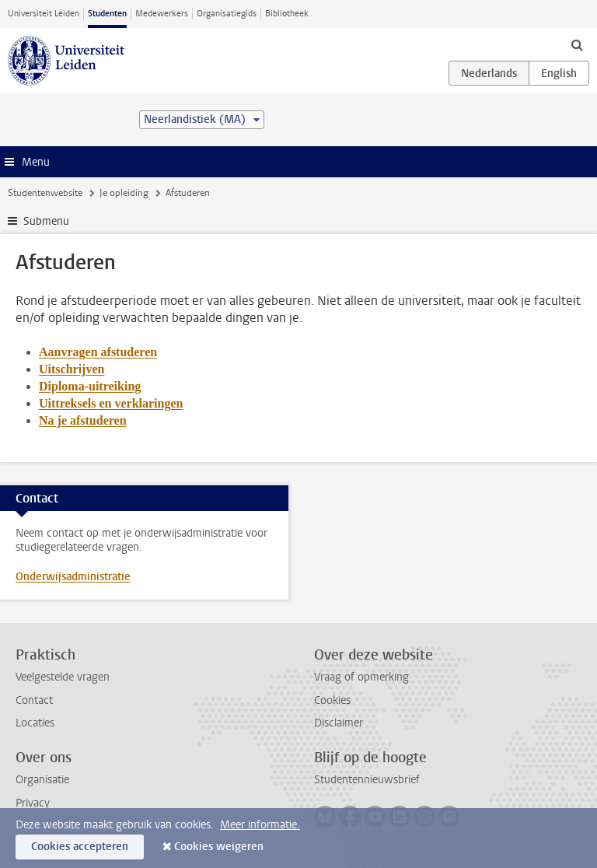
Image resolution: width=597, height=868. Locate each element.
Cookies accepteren (80, 847)
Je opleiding (124, 193)
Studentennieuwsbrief (367, 780)
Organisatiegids (227, 14)
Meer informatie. (260, 825)
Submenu (46, 221)
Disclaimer (339, 723)
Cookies (332, 700)
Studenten (107, 14)
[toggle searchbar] (577, 44)
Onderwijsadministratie (73, 577)
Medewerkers (162, 14)
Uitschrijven (72, 369)
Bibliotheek (287, 14)
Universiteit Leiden (44, 14)
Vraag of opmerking (361, 677)
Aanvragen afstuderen (98, 352)
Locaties (35, 723)
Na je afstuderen (83, 420)
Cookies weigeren (219, 847)
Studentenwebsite (45, 193)
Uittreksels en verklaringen (111, 403)
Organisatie (42, 780)
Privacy (33, 803)
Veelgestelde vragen (63, 677)
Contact (34, 700)
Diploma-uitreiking (90, 386)
